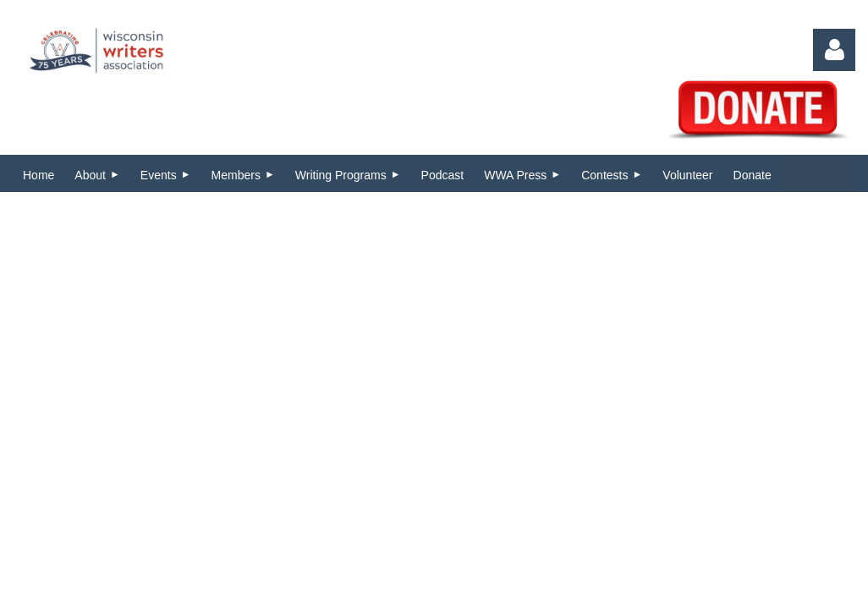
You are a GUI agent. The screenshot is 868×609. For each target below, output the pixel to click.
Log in (834, 50)
